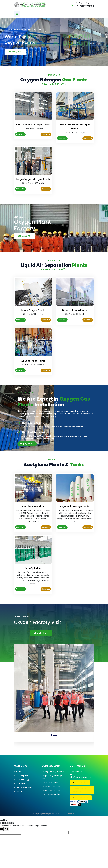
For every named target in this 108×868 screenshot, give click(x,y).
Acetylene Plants (50, 782)
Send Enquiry (15, 52)
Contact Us (46, 134)
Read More (20, 134)
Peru (54, 735)
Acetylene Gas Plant (33, 506)
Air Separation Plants (33, 361)
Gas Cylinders (33, 568)
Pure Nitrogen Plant (51, 786)
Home (17, 772)
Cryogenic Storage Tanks (75, 506)
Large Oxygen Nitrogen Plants (33, 179)
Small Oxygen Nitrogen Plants (33, 125)
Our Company (21, 776)
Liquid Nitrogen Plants (75, 310)
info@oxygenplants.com (81, 777)
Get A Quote (25, 236)
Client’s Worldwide (23, 787)
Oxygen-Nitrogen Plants (53, 772)
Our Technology (22, 779)
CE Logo (18, 791)
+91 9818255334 (85, 6)
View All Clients (41, 633)
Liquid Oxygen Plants (33, 310)
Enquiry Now (27, 444)
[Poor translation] (6, 829)
